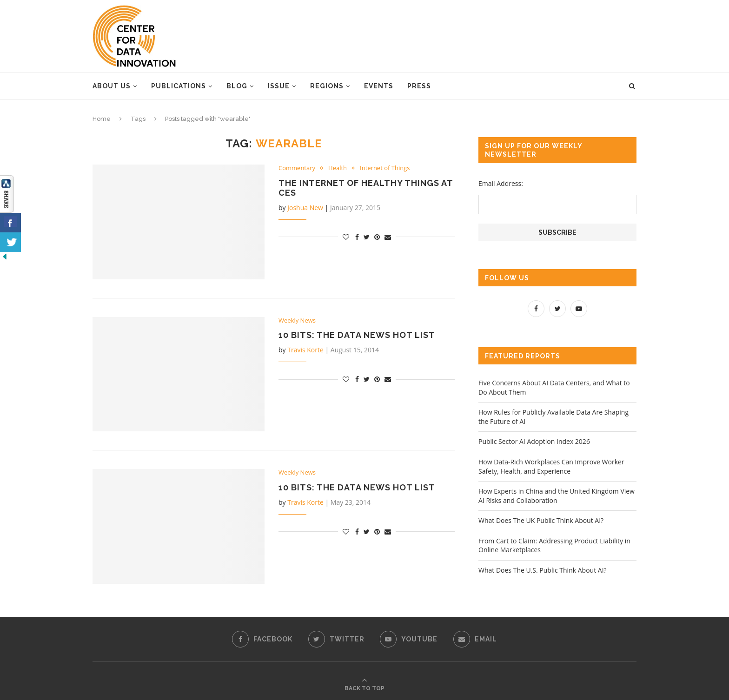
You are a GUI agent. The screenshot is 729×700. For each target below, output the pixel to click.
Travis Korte (305, 350)
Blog (237, 86)
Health (338, 168)
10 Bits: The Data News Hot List (357, 335)
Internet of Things (385, 168)
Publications (179, 86)
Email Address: (501, 183)
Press (419, 86)
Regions (327, 86)
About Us (112, 86)
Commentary (297, 168)
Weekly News (297, 321)
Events (379, 86)
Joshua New (305, 208)
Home (102, 119)
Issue (279, 86)
